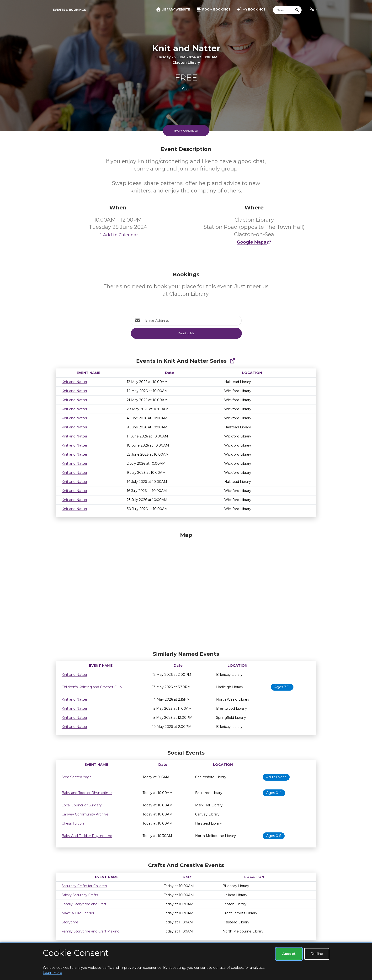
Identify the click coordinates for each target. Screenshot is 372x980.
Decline (317, 954)
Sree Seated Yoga (77, 777)
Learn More (52, 973)
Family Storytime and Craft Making (91, 931)
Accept (289, 954)
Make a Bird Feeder (78, 913)
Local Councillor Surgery (82, 805)
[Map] (186, 590)
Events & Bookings (69, 10)
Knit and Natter (74, 382)
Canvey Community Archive (85, 814)
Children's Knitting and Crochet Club (92, 687)
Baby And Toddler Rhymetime (87, 836)
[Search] (283, 10)
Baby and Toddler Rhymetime (87, 793)
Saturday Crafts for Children (84, 886)
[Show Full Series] (232, 361)
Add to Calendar (118, 235)
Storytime (70, 922)
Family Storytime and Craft (84, 904)
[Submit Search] (297, 10)
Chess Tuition (73, 823)
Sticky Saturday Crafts (80, 895)
